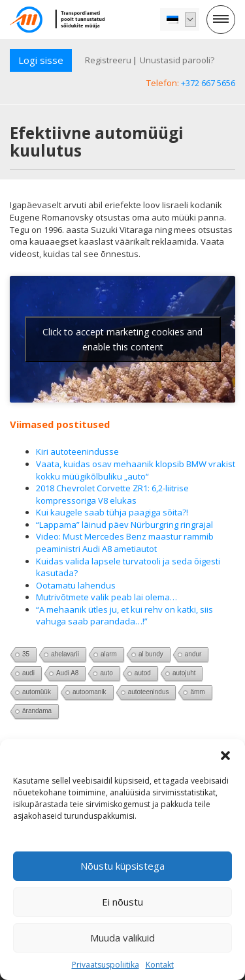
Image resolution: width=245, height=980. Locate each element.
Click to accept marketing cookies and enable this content (122, 339)
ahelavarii (65, 654)
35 (26, 654)
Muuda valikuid (122, 938)
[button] (225, 756)
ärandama (37, 711)
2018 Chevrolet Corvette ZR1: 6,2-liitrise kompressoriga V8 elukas (112, 494)
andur (193, 654)
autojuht (184, 673)
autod (143, 673)
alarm (109, 654)
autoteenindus (149, 692)
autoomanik (90, 692)
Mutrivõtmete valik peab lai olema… (106, 597)
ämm (197, 692)
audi (28, 673)
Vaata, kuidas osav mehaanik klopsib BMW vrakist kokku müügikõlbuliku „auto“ (136, 470)
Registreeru (108, 60)
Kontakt (160, 965)
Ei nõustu (122, 902)
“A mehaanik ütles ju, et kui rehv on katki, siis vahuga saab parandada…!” (124, 616)
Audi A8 (67, 673)
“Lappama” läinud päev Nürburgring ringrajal (124, 525)
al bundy (151, 654)
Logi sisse (41, 60)
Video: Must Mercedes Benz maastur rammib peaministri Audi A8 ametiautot (125, 543)
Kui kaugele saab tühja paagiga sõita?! (112, 512)
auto (106, 673)
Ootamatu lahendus (76, 585)
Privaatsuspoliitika (106, 965)
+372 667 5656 (208, 83)
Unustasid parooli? (177, 60)
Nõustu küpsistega (122, 866)
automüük (37, 692)
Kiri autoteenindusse (77, 452)
